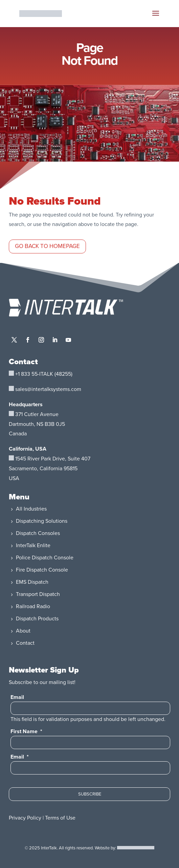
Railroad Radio (33, 606)
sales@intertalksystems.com (48, 389)
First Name (26, 731)
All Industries (31, 509)
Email (17, 697)
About (23, 631)
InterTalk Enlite (33, 545)
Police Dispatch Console (45, 558)
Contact (25, 643)
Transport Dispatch (38, 594)
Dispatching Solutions (42, 521)
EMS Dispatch (32, 582)
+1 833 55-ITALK (34, 374)
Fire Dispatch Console (42, 570)
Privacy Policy (25, 818)
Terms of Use (60, 818)
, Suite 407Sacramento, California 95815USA (50, 469)
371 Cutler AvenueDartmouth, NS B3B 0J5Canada (37, 424)
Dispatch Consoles (38, 533)
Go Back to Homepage (47, 246)
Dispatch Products (37, 619)
